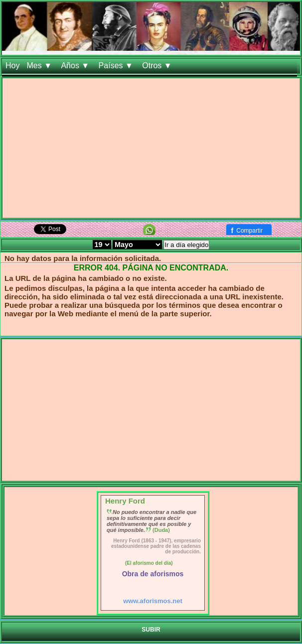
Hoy (12, 65)
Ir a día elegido (186, 245)
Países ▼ (117, 65)
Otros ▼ (158, 65)
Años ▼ (76, 65)
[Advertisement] (151, 148)
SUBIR (151, 630)
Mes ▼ (40, 65)
